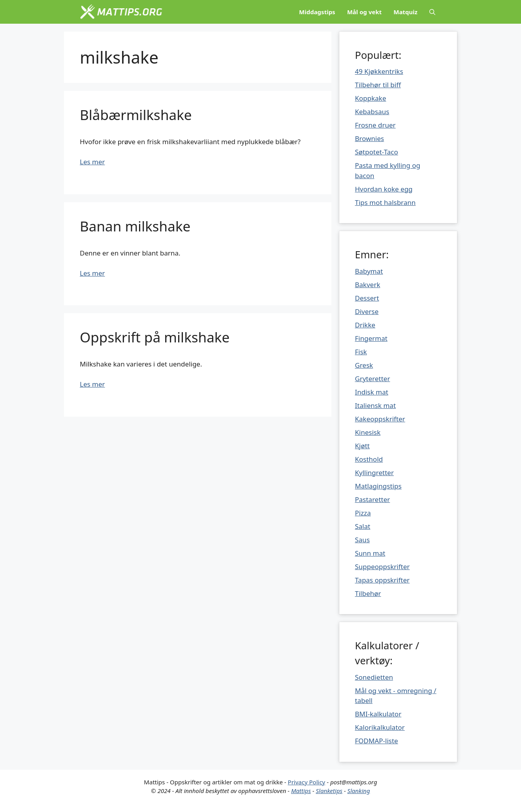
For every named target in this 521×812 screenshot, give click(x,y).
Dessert (367, 298)
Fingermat (371, 338)
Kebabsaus (372, 112)
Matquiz (405, 12)
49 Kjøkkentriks (379, 71)
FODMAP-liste (377, 741)
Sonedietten (374, 677)
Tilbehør (368, 593)
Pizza (363, 513)
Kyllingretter (374, 473)
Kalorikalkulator (380, 727)
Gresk (364, 365)
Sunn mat (370, 553)
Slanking (358, 791)
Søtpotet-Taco (377, 152)
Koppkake (371, 98)
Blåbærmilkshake (136, 115)
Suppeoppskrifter (383, 567)
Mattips (301, 791)
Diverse (367, 311)
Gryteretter (373, 379)
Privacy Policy (307, 782)
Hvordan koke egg (384, 189)
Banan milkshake (135, 226)
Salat (363, 526)
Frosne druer (375, 125)
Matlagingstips (378, 486)
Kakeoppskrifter (380, 419)
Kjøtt (362, 446)
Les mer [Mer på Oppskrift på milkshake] (92, 384)
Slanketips (329, 791)
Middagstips (317, 12)
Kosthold (369, 459)
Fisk (361, 352)
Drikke (365, 325)
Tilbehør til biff (378, 85)
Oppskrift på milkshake (155, 337)
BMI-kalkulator (378, 714)
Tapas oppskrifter (383, 580)
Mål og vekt (365, 12)
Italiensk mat (376, 405)
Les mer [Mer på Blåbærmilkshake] (92, 162)
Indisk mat (372, 392)
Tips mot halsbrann (386, 202)
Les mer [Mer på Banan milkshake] (92, 273)
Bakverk (368, 285)
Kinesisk (368, 432)
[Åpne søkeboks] (432, 12)
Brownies (370, 138)
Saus (363, 540)
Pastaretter (373, 499)
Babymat (369, 271)
